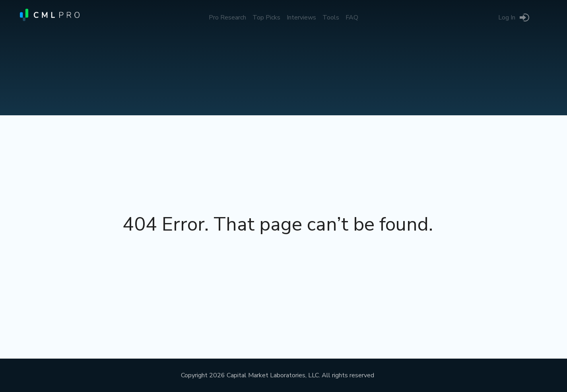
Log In (507, 17)
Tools (331, 17)
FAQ (352, 17)
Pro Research (227, 17)
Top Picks (266, 17)
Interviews (301, 17)
